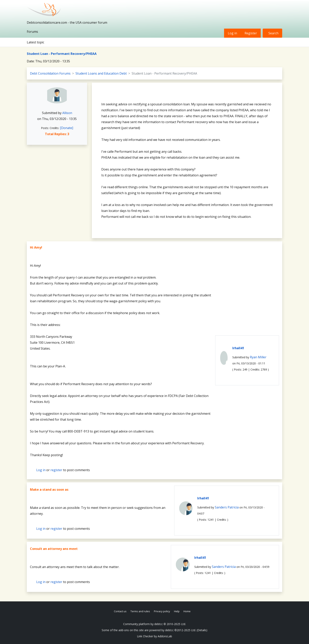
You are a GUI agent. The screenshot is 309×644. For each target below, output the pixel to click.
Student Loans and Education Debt (101, 73)
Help (177, 611)
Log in (232, 33)
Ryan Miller (258, 357)
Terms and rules (140, 611)
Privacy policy (162, 611)
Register (251, 33)
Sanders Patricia (227, 507)
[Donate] (67, 128)
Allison (67, 113)
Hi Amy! (36, 247)
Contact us (120, 611)
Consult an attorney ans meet (54, 549)
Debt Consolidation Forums (50, 73)
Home (187, 611)
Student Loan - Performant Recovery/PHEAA (62, 54)
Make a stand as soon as (49, 490)
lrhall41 (238, 348)
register (56, 470)
